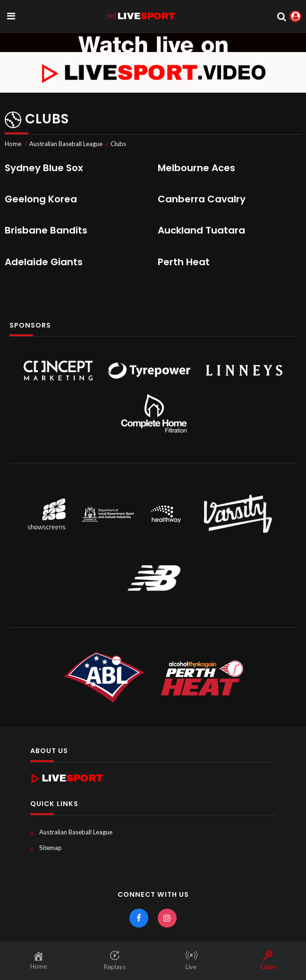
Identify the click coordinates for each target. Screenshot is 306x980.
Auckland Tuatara (201, 230)
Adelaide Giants (44, 262)
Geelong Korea (41, 199)
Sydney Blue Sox (44, 168)
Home (13, 144)
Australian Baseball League (66, 144)
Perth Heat (184, 262)
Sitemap (51, 848)
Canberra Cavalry (202, 199)
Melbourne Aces (196, 168)
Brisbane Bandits (46, 230)
